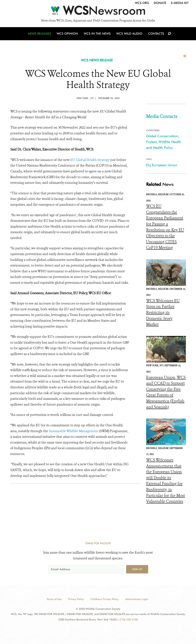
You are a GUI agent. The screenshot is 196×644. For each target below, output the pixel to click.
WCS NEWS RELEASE (97, 60)
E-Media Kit (180, 3)
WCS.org (142, 3)
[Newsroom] (98, 12)
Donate (160, 3)
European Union (165, 165)
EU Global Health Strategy (90, 160)
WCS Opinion (68, 34)
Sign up (137, 569)
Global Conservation (162, 136)
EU (148, 165)
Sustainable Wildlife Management (74, 431)
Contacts (156, 34)
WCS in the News (97, 34)
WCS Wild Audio (129, 34)
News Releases (40, 34)
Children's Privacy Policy (105, 599)
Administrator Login (137, 599)
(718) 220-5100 (129, 619)
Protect (151, 142)
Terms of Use (54, 599)
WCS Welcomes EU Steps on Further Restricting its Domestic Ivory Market (163, 313)
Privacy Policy (76, 599)
